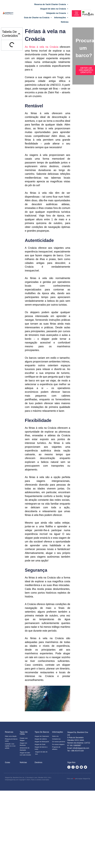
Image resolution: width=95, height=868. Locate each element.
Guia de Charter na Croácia (38, 18)
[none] (86, 13)
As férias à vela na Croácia (42, 47)
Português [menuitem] (88, 14)
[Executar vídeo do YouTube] (47, 698)
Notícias (65, 22)
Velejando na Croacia (57, 13)
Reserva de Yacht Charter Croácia (51, 4)
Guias (7, 762)
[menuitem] (86, 13)
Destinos (38, 762)
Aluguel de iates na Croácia (54, 9)
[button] (19, 34)
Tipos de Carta (24, 733)
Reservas (9, 732)
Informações (61, 18)
